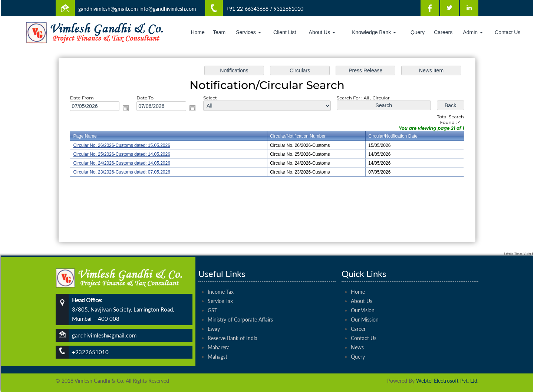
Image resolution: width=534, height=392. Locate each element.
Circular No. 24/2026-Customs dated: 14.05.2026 (125, 163)
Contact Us (507, 32)
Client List (285, 32)
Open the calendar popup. (129, 109)
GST (212, 302)
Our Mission (365, 311)
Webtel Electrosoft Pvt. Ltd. (447, 381)
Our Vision (363, 302)
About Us (322, 32)
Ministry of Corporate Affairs (240, 311)
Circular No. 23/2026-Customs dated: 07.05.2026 (125, 172)
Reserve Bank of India (233, 330)
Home (197, 32)
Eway (214, 320)
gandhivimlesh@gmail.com (108, 9)
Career (358, 320)
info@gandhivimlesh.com (168, 9)
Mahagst (217, 348)
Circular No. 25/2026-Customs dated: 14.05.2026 (125, 154)
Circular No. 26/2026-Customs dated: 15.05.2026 (125, 146)
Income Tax (221, 283)
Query (418, 32)
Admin (473, 32)
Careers (443, 32)
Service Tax (220, 292)
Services (248, 32)
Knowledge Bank (374, 32)
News (357, 339)
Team (219, 32)
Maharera (219, 339)
